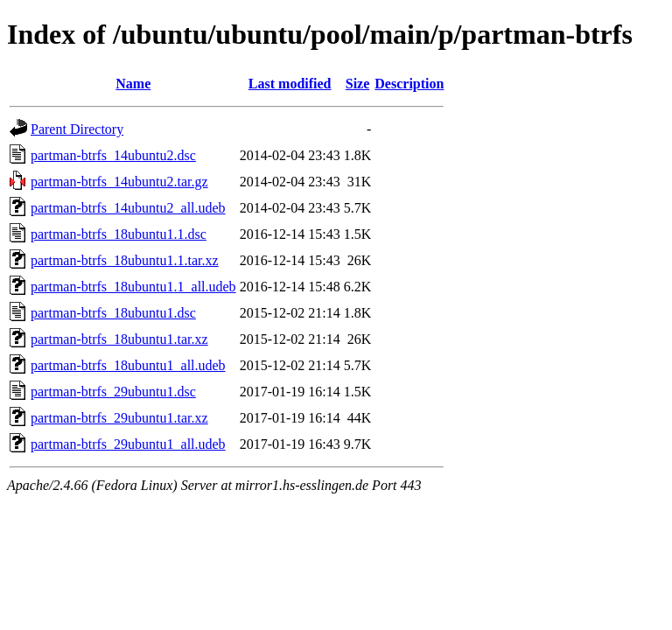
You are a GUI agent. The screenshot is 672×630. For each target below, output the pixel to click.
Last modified (290, 84)
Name (133, 84)
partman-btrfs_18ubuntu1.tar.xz (119, 339)
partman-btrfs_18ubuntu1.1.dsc (119, 234)
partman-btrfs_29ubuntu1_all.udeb (128, 444)
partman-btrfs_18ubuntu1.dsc (113, 313)
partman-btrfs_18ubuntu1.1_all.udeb (133, 287)
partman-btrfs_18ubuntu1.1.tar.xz (125, 260)
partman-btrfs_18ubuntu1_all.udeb (128, 365)
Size (358, 84)
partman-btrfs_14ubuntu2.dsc (113, 155)
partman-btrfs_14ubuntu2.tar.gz (119, 182)
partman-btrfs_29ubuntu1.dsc (113, 392)
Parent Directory (77, 129)
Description (409, 84)
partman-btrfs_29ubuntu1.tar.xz (119, 418)
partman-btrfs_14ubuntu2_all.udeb (128, 208)
